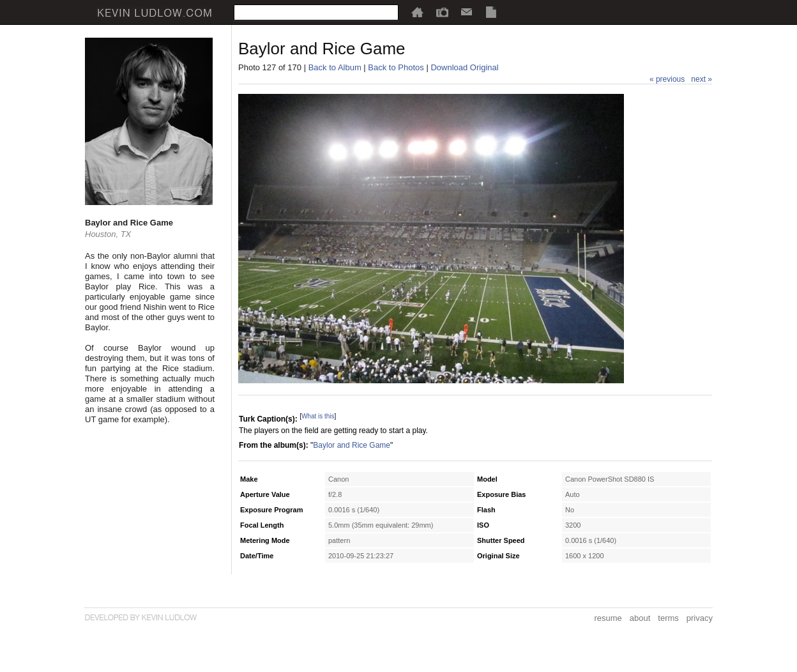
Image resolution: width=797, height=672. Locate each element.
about (640, 618)
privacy (700, 618)
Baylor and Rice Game (352, 445)
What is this (318, 416)
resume (608, 618)
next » (702, 79)
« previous (667, 79)
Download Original (464, 67)
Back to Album (335, 67)
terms (668, 618)
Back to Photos (396, 67)
